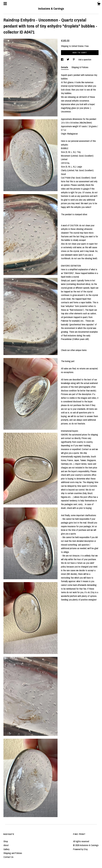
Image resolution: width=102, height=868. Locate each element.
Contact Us (8, 857)
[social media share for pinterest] (74, 60)
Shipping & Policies (80, 67)
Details (65, 67)
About (6, 845)
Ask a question (85, 60)
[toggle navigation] (5, 4)
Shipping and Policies (13, 853)
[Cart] (99, 4)
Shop (6, 841)
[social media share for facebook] (62, 60)
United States (78, 46)
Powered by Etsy (80, 849)
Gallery (6, 849)
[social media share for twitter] (68, 60)
